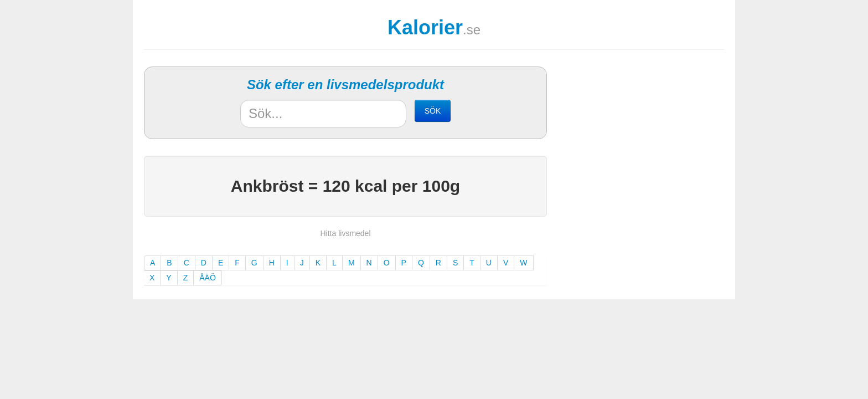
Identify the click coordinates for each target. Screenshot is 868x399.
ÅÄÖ (208, 278)
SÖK (433, 111)
